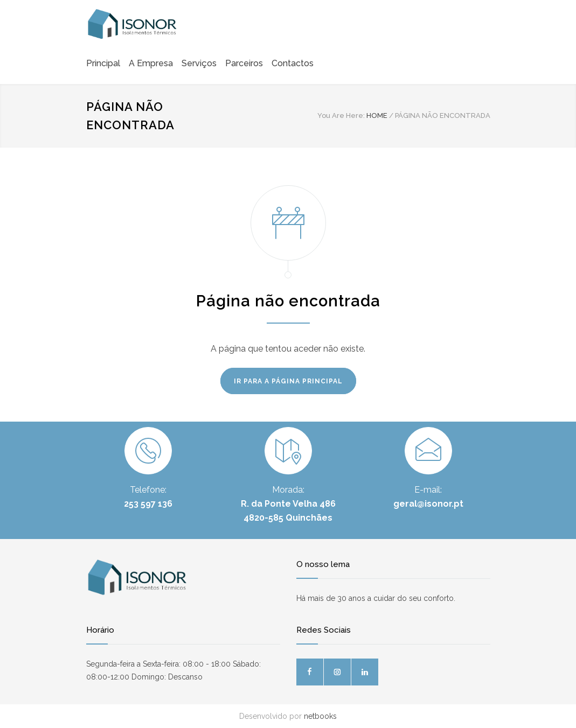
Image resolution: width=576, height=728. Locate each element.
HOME (377, 115)
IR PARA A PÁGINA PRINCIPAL (288, 381)
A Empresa (151, 63)
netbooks (320, 716)
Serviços (199, 63)
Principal (103, 63)
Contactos (293, 63)
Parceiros (244, 63)
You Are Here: (341, 115)
